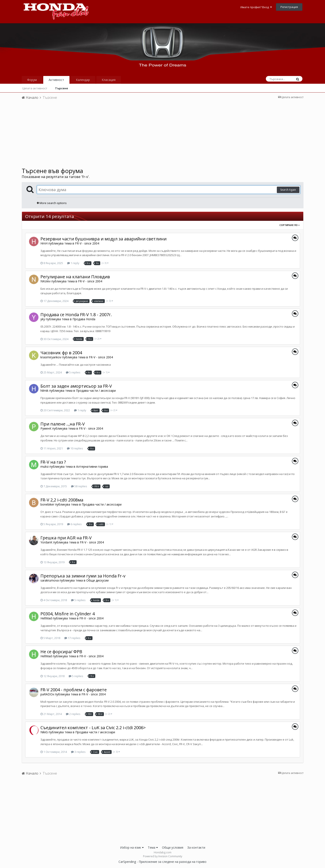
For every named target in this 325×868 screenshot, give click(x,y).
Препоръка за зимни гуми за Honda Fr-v (83, 576)
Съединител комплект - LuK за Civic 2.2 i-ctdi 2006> (93, 728)
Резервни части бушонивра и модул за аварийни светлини (103, 239)
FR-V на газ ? (53, 462)
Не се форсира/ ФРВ (61, 652)
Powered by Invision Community (163, 856)
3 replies (78, 752)
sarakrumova (50, 580)
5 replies (73, 372)
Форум (32, 80)
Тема (153, 847)
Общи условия (173, 847)
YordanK (46, 542)
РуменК (46, 428)
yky (43, 319)
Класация (109, 80)
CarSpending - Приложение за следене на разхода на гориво (162, 862)
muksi (45, 466)
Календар (83, 80)
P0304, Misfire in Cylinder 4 (68, 614)
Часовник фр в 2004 (61, 353)
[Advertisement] (163, 135)
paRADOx (47, 694)
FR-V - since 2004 (87, 243)
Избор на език (132, 847)
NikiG (44, 732)
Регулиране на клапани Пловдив (75, 277)
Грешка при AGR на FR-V (66, 538)
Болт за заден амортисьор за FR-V (76, 386)
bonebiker (47, 504)
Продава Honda (84, 319)
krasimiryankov (51, 357)
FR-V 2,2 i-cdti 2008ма (62, 500)
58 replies (79, 486)
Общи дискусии (97, 580)
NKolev (45, 281)
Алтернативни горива (92, 466)
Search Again (288, 190)
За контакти (196, 847)
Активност (56, 80)
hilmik (44, 391)
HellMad (46, 618)
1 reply (73, 263)
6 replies (74, 524)
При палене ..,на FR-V (63, 424)
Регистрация (289, 7)
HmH (44, 243)
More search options (52, 203)
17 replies (72, 638)
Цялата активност (35, 88)
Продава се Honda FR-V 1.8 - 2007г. (76, 315)
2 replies (73, 714)
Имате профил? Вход (256, 7)
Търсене (62, 88)
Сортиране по (290, 225)
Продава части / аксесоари (96, 391)
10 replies (75, 448)
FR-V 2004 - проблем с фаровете (74, 690)
